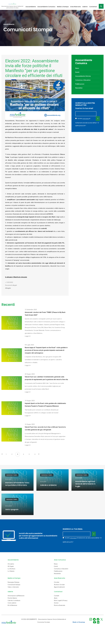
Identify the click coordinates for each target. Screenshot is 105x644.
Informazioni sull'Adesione (16, 595)
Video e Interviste (13, 586)
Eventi (77, 72)
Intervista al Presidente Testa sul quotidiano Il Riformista (17, 484)
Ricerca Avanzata (60, 604)
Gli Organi (11, 566)
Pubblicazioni (80, 84)
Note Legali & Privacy (61, 600)
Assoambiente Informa (83, 76)
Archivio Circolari (59, 584)
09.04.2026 (79, 478)
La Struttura (11, 568)
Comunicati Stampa (14, 584)
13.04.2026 (43, 482)
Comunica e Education (83, 80)
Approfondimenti (59, 586)
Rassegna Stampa (12, 475)
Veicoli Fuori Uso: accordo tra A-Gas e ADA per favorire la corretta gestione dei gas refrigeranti (45, 428)
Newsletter (79, 88)
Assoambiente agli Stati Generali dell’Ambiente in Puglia (85, 484)
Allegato (8, 288)
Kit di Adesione (12, 604)
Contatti (57, 595)
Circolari (57, 581)
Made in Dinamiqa (79, 621)
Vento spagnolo (12, 509)
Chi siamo (11, 563)
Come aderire (12, 602)
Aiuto (56, 597)
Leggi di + (28, 336)
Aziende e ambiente (48, 485)
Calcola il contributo (14, 600)
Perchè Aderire (12, 597)
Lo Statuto (11, 570)
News (77, 68)
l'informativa (86, 121)
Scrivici (56, 602)
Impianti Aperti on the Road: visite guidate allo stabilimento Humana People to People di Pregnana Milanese (45, 405)
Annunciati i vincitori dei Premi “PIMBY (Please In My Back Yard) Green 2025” (45, 314)
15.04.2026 (8, 479)
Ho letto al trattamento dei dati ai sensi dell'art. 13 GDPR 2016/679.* (87, 125)
